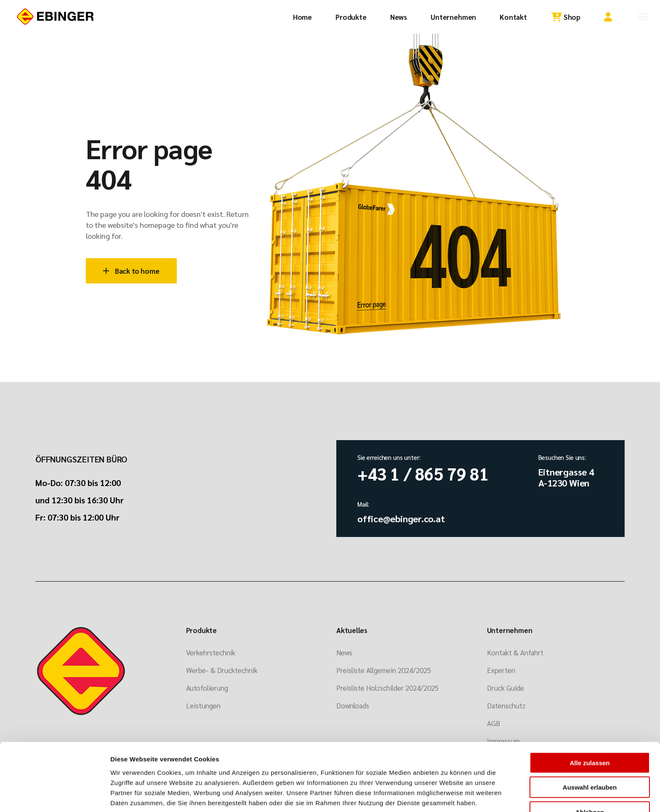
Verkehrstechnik (211, 652)
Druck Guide (506, 688)
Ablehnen (590, 777)
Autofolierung (207, 688)
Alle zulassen (589, 728)
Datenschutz (506, 705)
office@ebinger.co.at (401, 518)
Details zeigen (443, 795)
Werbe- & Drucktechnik (222, 670)
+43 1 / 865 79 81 (423, 473)
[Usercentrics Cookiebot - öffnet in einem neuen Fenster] (55, 796)
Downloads (353, 705)
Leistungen (203, 705)
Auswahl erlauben (590, 753)
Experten (501, 670)
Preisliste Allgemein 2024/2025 (384, 670)
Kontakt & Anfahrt (515, 652)
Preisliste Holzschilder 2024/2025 (387, 688)
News (344, 652)
